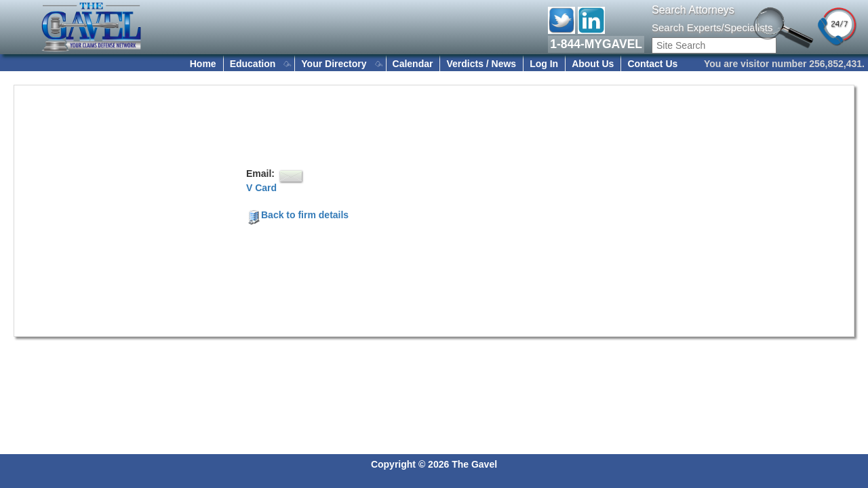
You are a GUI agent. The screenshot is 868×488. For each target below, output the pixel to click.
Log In (544, 64)
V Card (261, 188)
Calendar (413, 64)
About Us (593, 64)
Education (253, 64)
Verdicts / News (481, 64)
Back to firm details (297, 215)
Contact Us (652, 64)
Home (203, 64)
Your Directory (334, 64)
